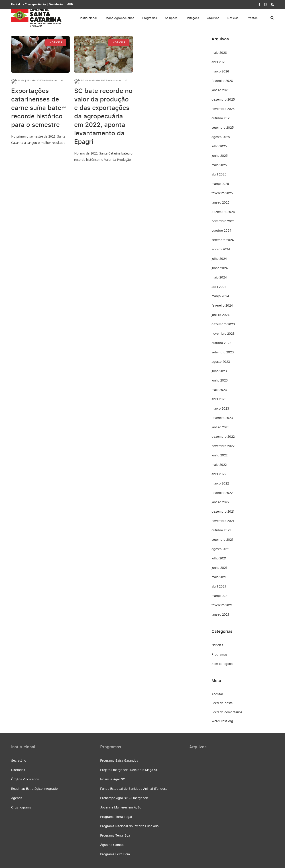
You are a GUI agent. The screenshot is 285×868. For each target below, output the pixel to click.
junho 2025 (220, 156)
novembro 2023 (223, 333)
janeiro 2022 (220, 502)
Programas (219, 654)
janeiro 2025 (221, 202)
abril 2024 (219, 287)
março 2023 (220, 408)
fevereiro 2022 (222, 493)
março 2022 (220, 483)
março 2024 (220, 296)
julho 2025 (219, 146)
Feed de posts (222, 703)
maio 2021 (219, 577)
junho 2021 (219, 568)
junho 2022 (220, 455)
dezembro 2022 (223, 436)
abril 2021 (219, 586)
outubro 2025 (221, 118)
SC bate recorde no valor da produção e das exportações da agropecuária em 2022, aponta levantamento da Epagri (103, 116)
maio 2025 (219, 165)
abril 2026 (219, 62)
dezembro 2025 (223, 99)
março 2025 (220, 184)
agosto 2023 (221, 362)
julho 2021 (219, 558)
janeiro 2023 (221, 427)
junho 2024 (220, 268)
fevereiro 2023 (222, 418)
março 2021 (220, 596)
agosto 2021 (221, 549)
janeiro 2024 (221, 315)
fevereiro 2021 (222, 605)
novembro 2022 (223, 446)
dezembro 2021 (223, 511)
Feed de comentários (227, 712)
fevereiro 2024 (222, 305)
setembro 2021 (222, 539)
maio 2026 (219, 53)
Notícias (217, 645)
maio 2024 (219, 277)
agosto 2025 (221, 137)
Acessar (217, 694)
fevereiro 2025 (222, 193)
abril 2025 (219, 174)
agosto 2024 (221, 249)
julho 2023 (219, 371)
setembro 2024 (223, 240)
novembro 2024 (223, 221)
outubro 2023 (221, 343)
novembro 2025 (223, 109)
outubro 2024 (221, 230)
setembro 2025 (223, 127)
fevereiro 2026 (222, 81)
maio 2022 (219, 465)
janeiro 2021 (220, 614)
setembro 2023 (223, 352)
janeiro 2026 (221, 90)
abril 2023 (219, 399)
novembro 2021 (223, 521)
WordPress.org (222, 721)
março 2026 (220, 71)
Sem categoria (222, 664)
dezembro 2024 (223, 212)
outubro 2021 (221, 530)
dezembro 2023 (223, 324)
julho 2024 (219, 259)
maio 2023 (219, 390)
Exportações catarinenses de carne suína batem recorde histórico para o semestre (39, 108)
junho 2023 (220, 380)
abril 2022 (219, 474)
